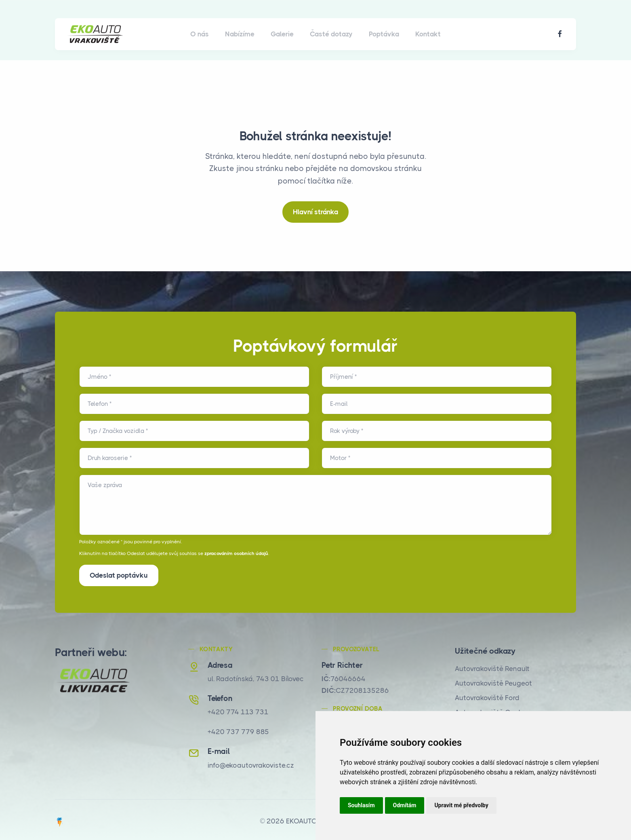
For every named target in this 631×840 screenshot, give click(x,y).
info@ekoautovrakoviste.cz (251, 762)
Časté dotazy (331, 34)
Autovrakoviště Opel (488, 710)
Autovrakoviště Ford (487, 695)
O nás (200, 34)
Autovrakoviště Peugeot (493, 681)
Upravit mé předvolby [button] (461, 805)
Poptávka (384, 34)
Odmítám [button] (405, 805)
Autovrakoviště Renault (492, 666)
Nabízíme (240, 34)
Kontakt (428, 34)
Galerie (282, 34)
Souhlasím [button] (361, 805)
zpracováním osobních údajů (236, 553)
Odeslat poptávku (119, 575)
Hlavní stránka (315, 212)
